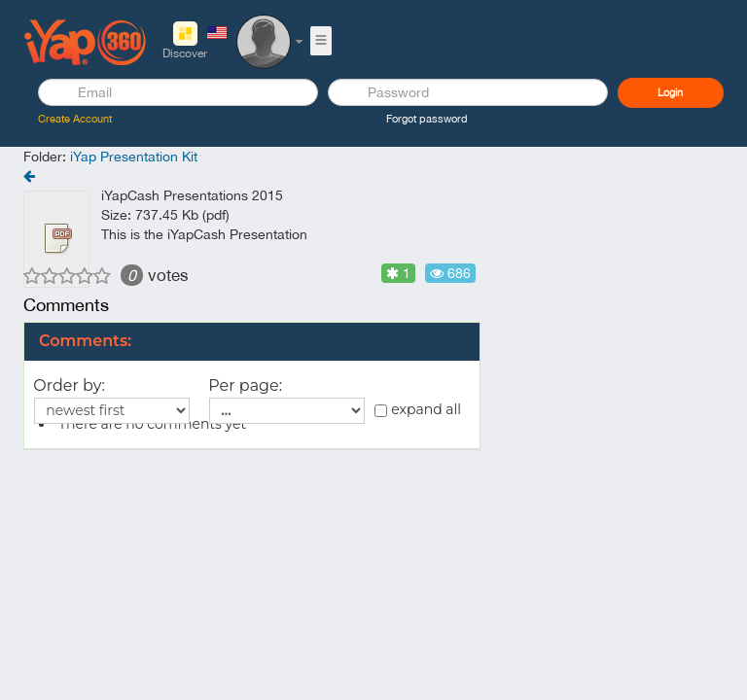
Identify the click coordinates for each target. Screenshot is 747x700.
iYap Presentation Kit (134, 157)
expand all (418, 409)
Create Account (75, 119)
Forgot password (427, 119)
